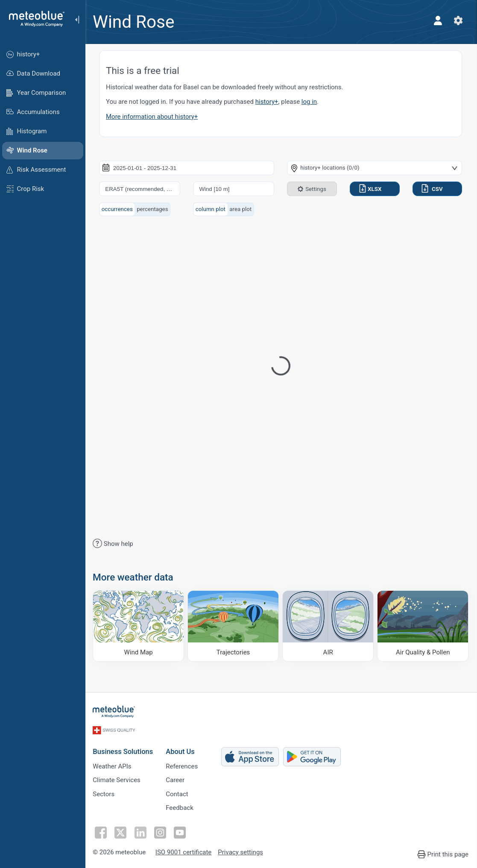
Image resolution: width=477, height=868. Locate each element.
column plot (211, 209)
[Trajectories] (234, 626)
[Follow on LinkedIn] (141, 832)
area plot (241, 209)
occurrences (119, 209)
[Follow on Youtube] (181, 832)
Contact (178, 793)
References (183, 765)
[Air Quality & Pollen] (423, 626)
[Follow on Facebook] (102, 832)
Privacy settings (242, 852)
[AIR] (329, 626)
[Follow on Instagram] (161, 832)
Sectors (105, 793)
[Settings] (458, 21)
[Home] (34, 19)
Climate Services (118, 779)
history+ (268, 102)
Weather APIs (113, 765)
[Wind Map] (139, 626)
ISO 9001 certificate (184, 852)
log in (310, 102)
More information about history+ (153, 117)
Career (176, 779)
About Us (181, 750)
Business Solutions (124, 750)
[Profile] (438, 21)
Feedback (181, 807)
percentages (154, 209)
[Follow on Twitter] (122, 832)
